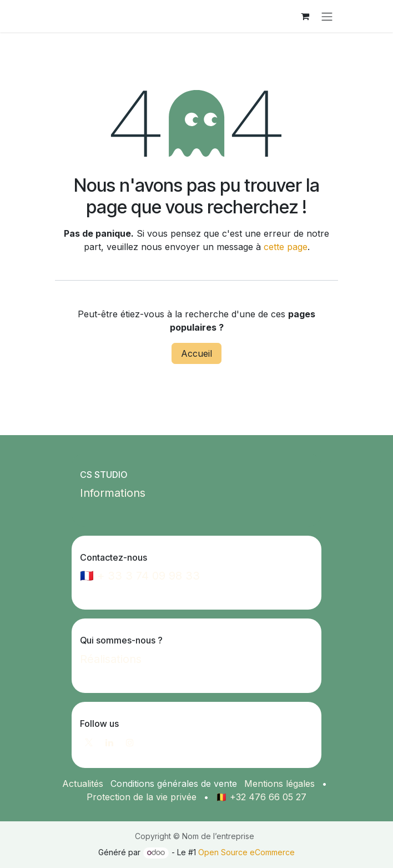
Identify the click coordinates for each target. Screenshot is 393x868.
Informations (113, 493)
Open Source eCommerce (246, 852)
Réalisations (111, 659)
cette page (286, 247)
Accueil (196, 353)
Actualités (83, 784)
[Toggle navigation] (327, 16)
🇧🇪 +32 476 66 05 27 (261, 797)
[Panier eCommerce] (305, 16)
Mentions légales (279, 784)
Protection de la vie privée (142, 797)
